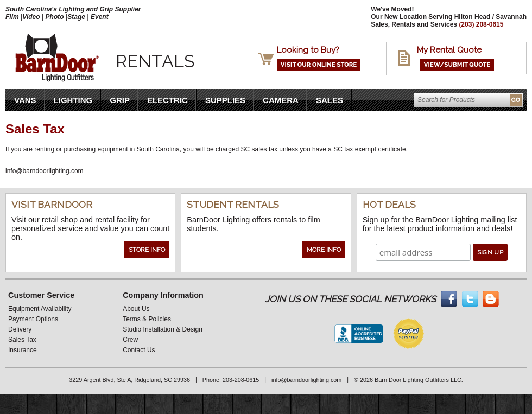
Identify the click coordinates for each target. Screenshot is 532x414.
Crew (130, 340)
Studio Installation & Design (163, 329)
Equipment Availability (40, 309)
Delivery (20, 329)
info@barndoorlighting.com (45, 171)
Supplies (225, 100)
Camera (281, 100)
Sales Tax (22, 340)
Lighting (73, 100)
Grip (120, 100)
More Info (324, 250)
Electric (167, 100)
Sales (330, 100)
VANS (25, 100)
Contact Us (139, 350)
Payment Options (33, 319)
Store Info (147, 250)
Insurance (23, 350)
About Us (136, 309)
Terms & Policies (147, 319)
